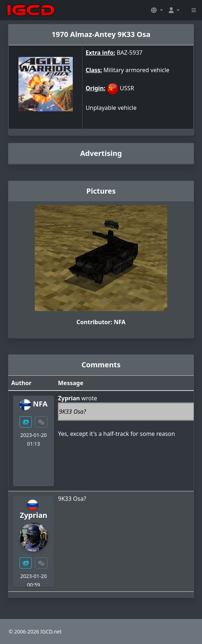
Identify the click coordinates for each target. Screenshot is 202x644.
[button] (157, 10)
